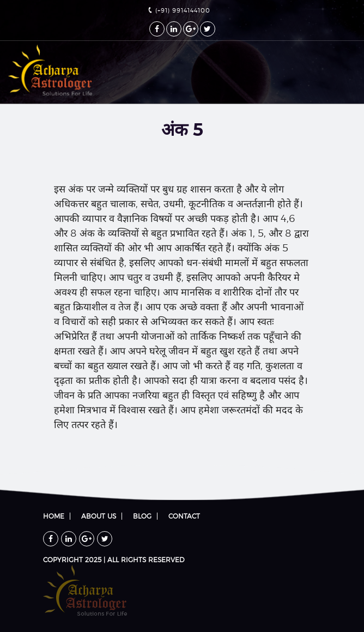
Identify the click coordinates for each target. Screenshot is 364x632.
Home (54, 516)
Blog (142, 516)
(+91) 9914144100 (179, 11)
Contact (184, 516)
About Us (99, 516)
